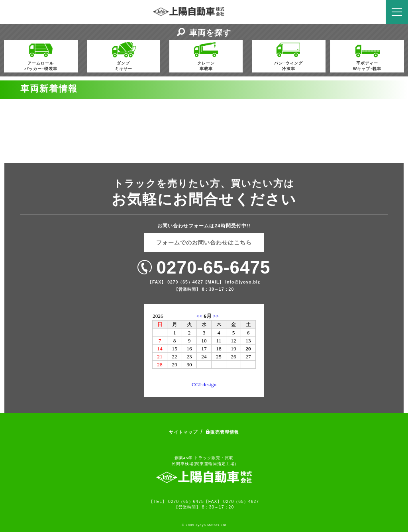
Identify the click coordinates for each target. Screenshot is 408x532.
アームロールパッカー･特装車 (41, 55)
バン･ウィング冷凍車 (288, 55)
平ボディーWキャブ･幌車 (367, 55)
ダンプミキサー (124, 55)
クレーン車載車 (206, 55)
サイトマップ (183, 432)
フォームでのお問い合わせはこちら (204, 243)
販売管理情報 (222, 432)
